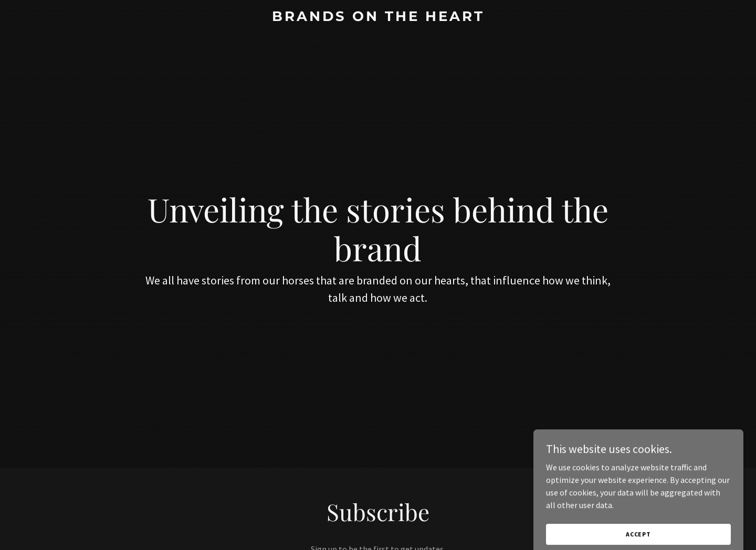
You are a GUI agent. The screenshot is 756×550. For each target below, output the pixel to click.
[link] (378, 18)
